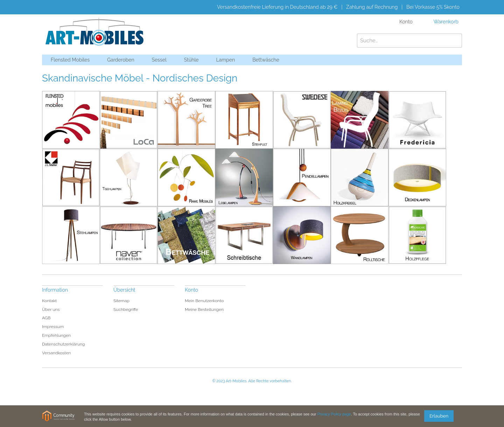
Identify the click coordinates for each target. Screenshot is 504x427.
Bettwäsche (266, 60)
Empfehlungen (56, 335)
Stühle (191, 60)
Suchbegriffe (126, 309)
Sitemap (121, 301)
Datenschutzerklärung (63, 344)
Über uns (51, 309)
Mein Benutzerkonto (204, 301)
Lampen (225, 60)
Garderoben (121, 60)
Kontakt (49, 301)
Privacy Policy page (334, 414)
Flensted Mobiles (70, 60)
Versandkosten (56, 353)
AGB (46, 318)
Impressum (53, 327)
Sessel (159, 60)
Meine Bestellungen (204, 309)
